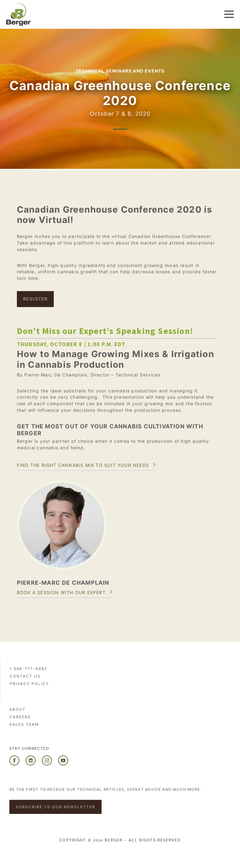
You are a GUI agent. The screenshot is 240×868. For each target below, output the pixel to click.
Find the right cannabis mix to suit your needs (83, 465)
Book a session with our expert (61, 592)
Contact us (25, 676)
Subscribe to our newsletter (55, 807)
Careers (20, 717)
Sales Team (24, 724)
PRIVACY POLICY (29, 684)
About (17, 709)
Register (35, 299)
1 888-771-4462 (28, 669)
